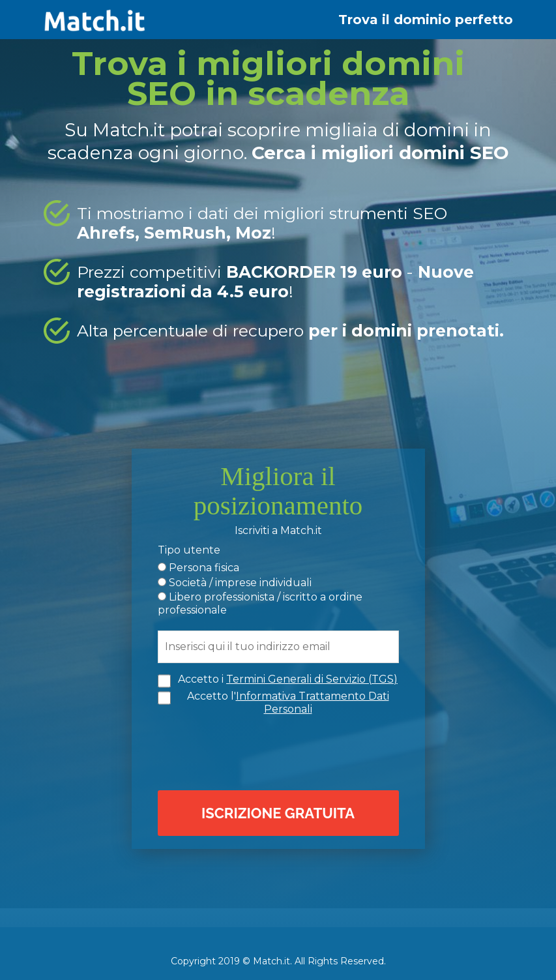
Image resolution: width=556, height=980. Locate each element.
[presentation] (282, 750)
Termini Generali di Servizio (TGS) (312, 678)
